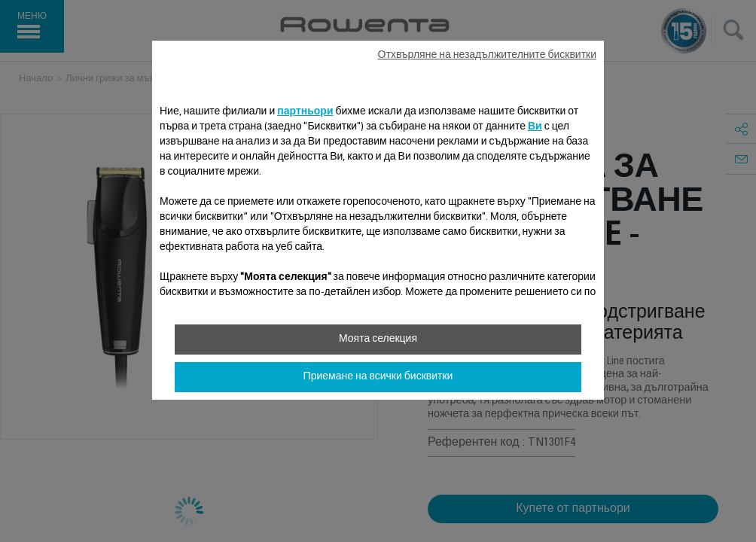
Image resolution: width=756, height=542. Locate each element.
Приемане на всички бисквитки (378, 377)
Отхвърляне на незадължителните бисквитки (487, 56)
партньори (305, 112)
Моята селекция (378, 340)
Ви (535, 127)
